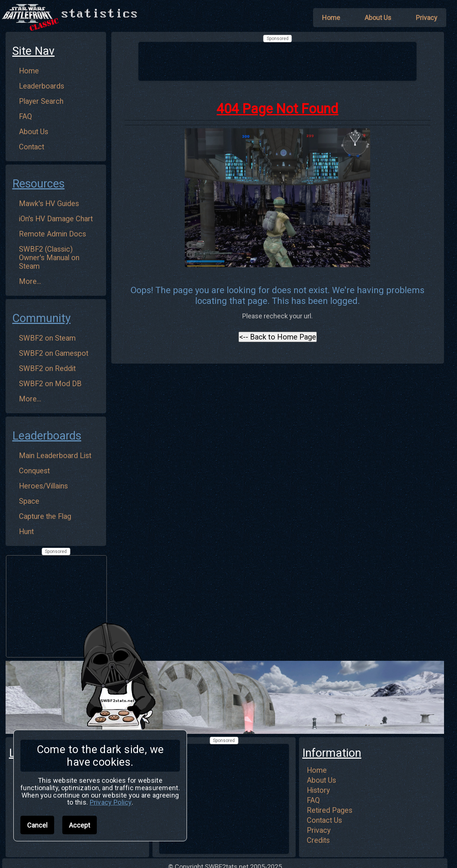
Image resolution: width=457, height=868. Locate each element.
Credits (318, 840)
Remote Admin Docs (52, 234)
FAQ (25, 117)
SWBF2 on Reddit (47, 369)
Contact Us (324, 820)
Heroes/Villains (43, 486)
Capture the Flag (45, 516)
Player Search (41, 101)
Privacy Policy (111, 802)
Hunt (26, 532)
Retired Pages (330, 810)
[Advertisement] (277, 61)
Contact (32, 147)
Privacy (319, 830)
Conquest (34, 471)
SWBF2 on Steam (47, 338)
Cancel (37, 825)
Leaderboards (42, 86)
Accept (80, 825)
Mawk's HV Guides (49, 204)
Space (29, 501)
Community (41, 318)
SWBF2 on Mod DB (50, 384)
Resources (38, 184)
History (318, 790)
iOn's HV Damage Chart (56, 219)
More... (30, 281)
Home (29, 71)
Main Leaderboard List (55, 456)
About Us (34, 132)
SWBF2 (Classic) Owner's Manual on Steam (49, 258)
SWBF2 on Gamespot (54, 353)
